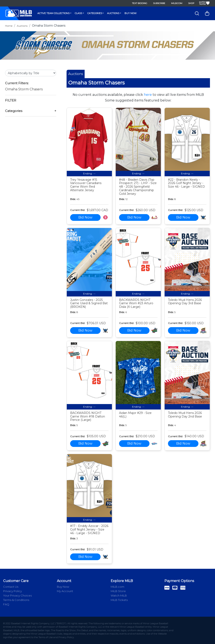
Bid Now (85, 217)
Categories (95, 13)
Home (9, 26)
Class (78, 13)
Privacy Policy (12, 591)
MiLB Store (118, 591)
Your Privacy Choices (17, 595)
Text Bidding (140, 3)
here (148, 95)
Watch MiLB (119, 595)
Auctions (113, 13)
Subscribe (159, 3)
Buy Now (130, 13)
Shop (191, 3)
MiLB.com (177, 3)
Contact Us (11, 587)
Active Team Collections (53, 13)
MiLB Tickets (119, 600)
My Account (65, 591)
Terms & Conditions (16, 600)
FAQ (6, 604)
